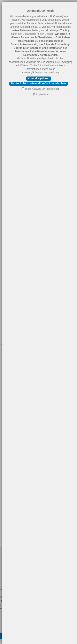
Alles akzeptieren (39, 78)
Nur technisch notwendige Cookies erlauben (38, 84)
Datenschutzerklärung (47, 73)
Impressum (42, 94)
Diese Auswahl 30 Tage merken (42, 89)
